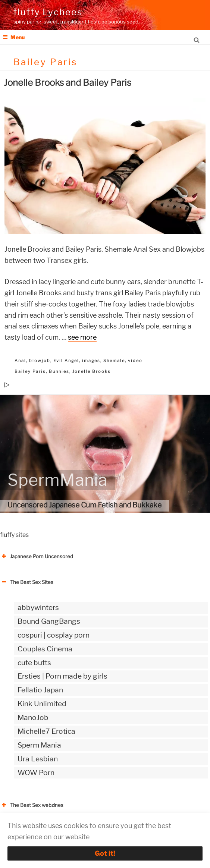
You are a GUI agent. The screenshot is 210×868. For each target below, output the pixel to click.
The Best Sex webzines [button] (32, 805)
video (135, 361)
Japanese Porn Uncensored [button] (37, 556)
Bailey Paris (30, 371)
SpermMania (57, 480)
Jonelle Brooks (92, 371)
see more (82, 337)
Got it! (105, 853)
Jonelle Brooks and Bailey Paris (68, 83)
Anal (20, 361)
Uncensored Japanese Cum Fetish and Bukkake (84, 505)
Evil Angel (66, 361)
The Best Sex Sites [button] (27, 582)
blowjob (40, 361)
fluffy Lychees (48, 12)
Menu (14, 37)
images (91, 361)
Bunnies (59, 371)
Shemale (114, 361)
